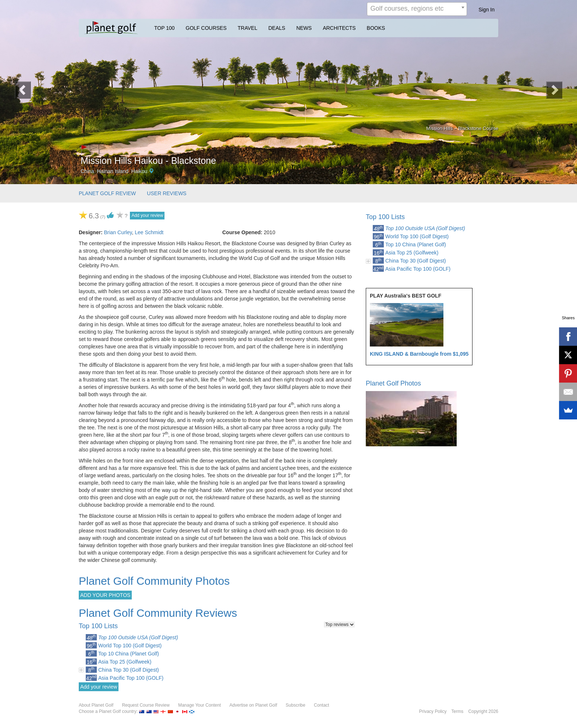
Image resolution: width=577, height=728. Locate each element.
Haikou (139, 171)
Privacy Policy (433, 711)
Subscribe (295, 705)
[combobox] (417, 9)
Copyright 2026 (483, 711)
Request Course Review (146, 705)
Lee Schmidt (149, 232)
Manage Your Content (199, 705)
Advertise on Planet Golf (253, 705)
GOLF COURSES (206, 28)
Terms (458, 711)
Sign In (486, 10)
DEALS (277, 28)
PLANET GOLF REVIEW (107, 193)
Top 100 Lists (385, 217)
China (87, 171)
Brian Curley (118, 232)
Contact (321, 705)
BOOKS (376, 28)
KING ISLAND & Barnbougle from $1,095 (419, 354)
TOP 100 (164, 28)
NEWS (304, 28)
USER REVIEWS (167, 193)
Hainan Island (113, 171)
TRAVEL (247, 28)
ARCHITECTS (339, 28)
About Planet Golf (96, 705)
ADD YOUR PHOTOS (105, 595)
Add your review (147, 215)
